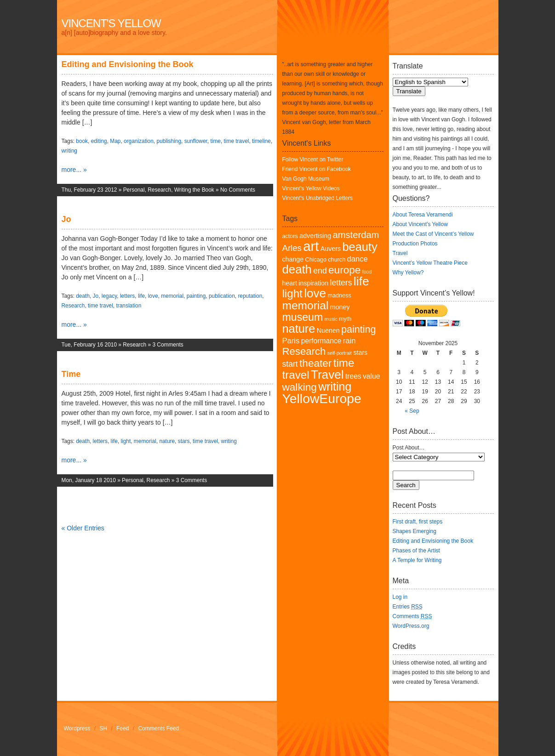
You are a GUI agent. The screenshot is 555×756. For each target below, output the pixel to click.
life (141, 296)
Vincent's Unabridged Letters (318, 198)
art (311, 246)
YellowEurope (322, 398)
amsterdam (356, 235)
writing (69, 151)
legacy (109, 296)
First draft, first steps (418, 522)
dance (358, 259)
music (331, 319)
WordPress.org (411, 626)
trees (353, 376)
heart (290, 283)
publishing (169, 141)
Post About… (409, 448)
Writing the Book (194, 190)
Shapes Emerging (415, 531)
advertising (315, 236)
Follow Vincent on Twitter (313, 159)
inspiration (313, 283)
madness (339, 296)
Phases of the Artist (416, 551)
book (82, 141)
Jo (66, 219)
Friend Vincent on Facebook (317, 169)
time (215, 141)
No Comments (238, 190)
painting (196, 296)
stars (184, 441)
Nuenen (328, 330)
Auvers (331, 249)
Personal (134, 190)
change (293, 259)
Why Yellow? (408, 273)
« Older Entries (83, 528)
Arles (292, 248)
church (337, 260)
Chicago (316, 260)
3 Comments (168, 345)
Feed (123, 728)
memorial (172, 296)
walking (300, 387)
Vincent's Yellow (111, 23)
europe (344, 270)
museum (303, 317)
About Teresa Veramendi (423, 215)
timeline (261, 141)
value (371, 376)
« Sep (412, 411)
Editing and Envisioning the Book (128, 64)
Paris (291, 341)
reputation (250, 296)
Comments (412, 616)
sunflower (196, 141)
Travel (327, 375)
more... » (74, 170)
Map (115, 141)
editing (99, 141)
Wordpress (77, 728)
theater (315, 363)
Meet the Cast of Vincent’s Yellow (433, 234)
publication (222, 296)
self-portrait (340, 353)
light (126, 441)
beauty (360, 247)
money (340, 307)
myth (345, 319)
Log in (400, 597)
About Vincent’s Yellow (420, 224)
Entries (408, 607)
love (153, 296)
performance (321, 341)
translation (129, 306)
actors (290, 236)
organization (139, 141)
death (83, 296)
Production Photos (415, 244)
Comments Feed (158, 728)
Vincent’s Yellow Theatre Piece (430, 263)
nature (167, 441)
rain (349, 341)
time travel (237, 141)
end (320, 271)
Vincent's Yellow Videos (311, 188)
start (290, 364)
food (367, 272)
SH (103, 728)
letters (127, 296)
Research (159, 190)
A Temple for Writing (417, 560)
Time (71, 374)
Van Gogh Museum (306, 179)
